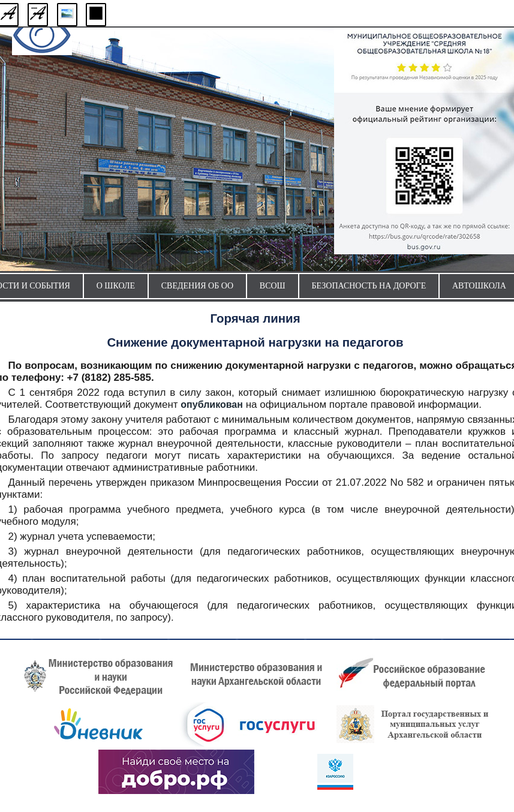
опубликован (212, 405)
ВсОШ (273, 286)
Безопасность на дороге (369, 286)
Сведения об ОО (197, 286)
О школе (116, 286)
